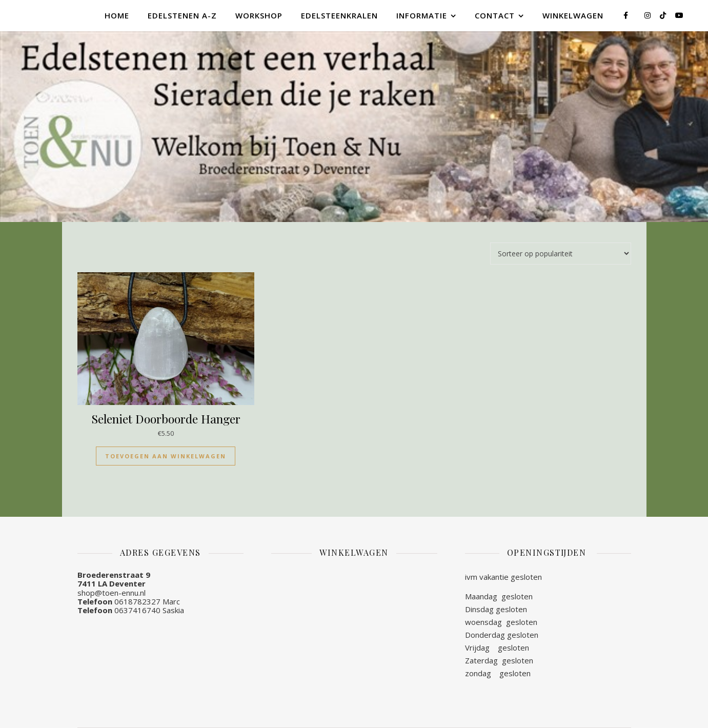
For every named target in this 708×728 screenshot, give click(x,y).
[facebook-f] (627, 15)
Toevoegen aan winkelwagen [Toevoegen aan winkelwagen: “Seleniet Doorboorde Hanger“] (166, 456)
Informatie (422, 15)
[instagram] (649, 15)
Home (117, 15)
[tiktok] (664, 15)
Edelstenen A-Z (182, 15)
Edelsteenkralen (339, 15)
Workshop (259, 15)
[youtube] (679, 15)
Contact (495, 15)
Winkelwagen (573, 15)
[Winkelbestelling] (561, 254)
